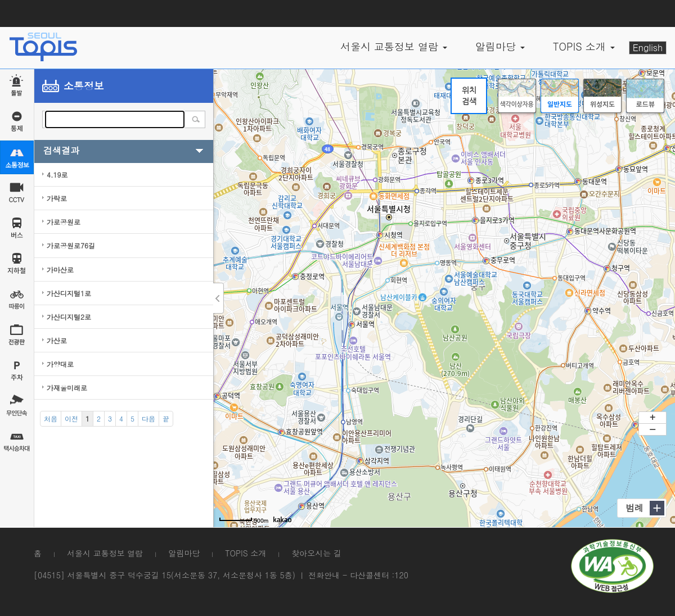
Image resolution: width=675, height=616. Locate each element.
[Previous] (71, 419)
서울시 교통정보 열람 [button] (394, 46)
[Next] (148, 419)
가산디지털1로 (69, 293)
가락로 (57, 198)
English (648, 47)
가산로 (57, 340)
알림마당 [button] (500, 46)
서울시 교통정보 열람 (105, 553)
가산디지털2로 (69, 317)
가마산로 (60, 269)
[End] (166, 419)
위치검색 (469, 96)
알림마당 (184, 553)
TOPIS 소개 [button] (584, 46)
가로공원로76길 (71, 245)
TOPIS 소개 (246, 553)
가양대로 (60, 364)
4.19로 (57, 175)
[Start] (51, 419)
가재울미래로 (67, 388)
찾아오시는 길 (316, 553)
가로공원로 (64, 222)
